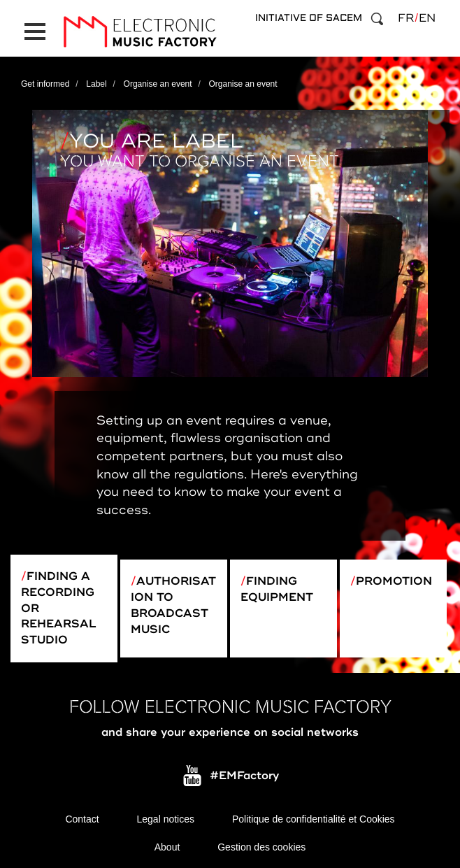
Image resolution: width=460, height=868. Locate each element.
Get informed (45, 84)
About (167, 847)
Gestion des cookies (261, 847)
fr (406, 18)
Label (96, 84)
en (427, 18)
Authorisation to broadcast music (173, 605)
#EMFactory (244, 776)
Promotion (394, 581)
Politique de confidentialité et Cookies (314, 819)
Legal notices (166, 819)
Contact (82, 819)
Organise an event (158, 84)
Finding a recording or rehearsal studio (59, 608)
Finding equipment (277, 589)
